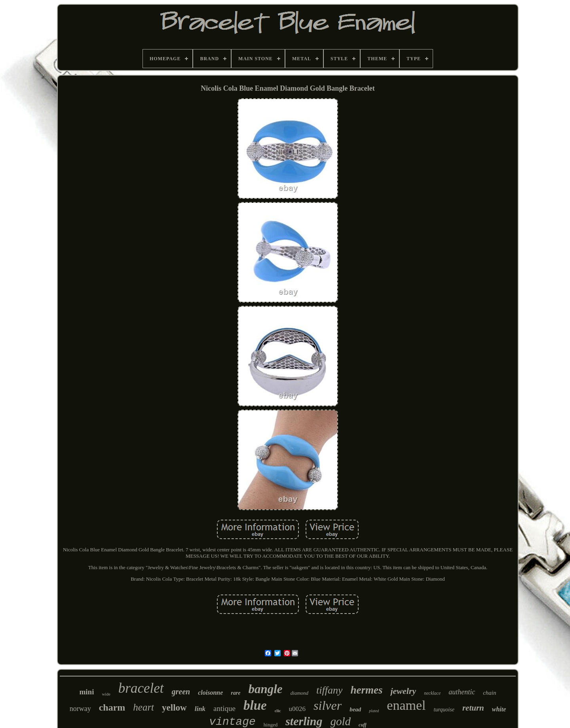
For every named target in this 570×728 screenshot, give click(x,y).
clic (278, 711)
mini (86, 692)
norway (80, 709)
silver (328, 705)
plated (374, 711)
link (200, 709)
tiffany (329, 690)
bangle (265, 689)
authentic (462, 692)
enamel (406, 705)
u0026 (297, 709)
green (181, 692)
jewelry (403, 691)
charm (112, 707)
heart (143, 707)
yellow (174, 708)
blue (255, 705)
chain (489, 693)
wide (106, 694)
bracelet (141, 688)
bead (355, 709)
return (473, 708)
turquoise (444, 710)
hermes (366, 690)
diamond (300, 693)
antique (224, 708)
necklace (432, 693)
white (499, 709)
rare (236, 693)
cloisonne (210, 693)
